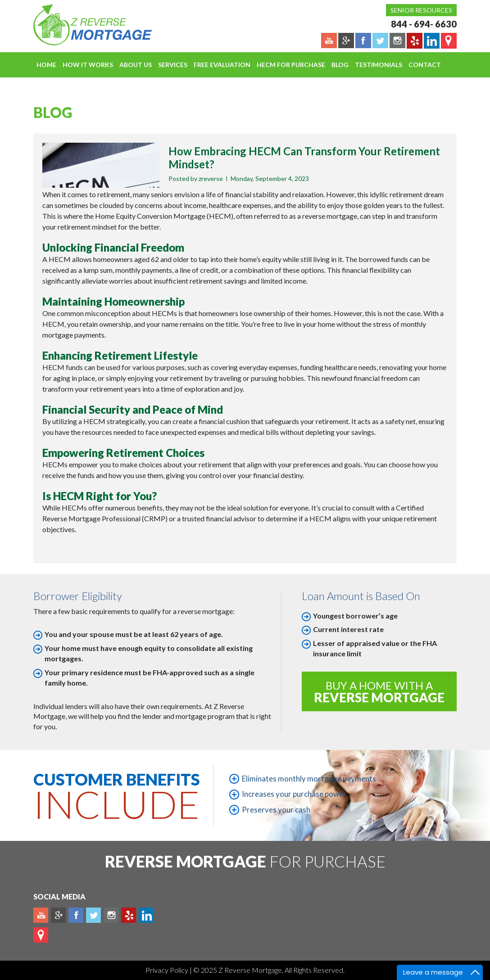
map (41, 935)
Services (173, 65)
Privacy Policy (168, 970)
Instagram (111, 915)
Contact (425, 65)
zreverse (211, 178)
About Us (136, 65)
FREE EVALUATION (222, 65)
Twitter (93, 915)
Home (46, 65)
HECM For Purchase (291, 65)
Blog (340, 65)
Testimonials (379, 65)
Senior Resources (421, 10)
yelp (129, 915)
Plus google (58, 915)
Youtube (41, 915)
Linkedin (146, 915)
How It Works (88, 65)
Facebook (76, 915)
